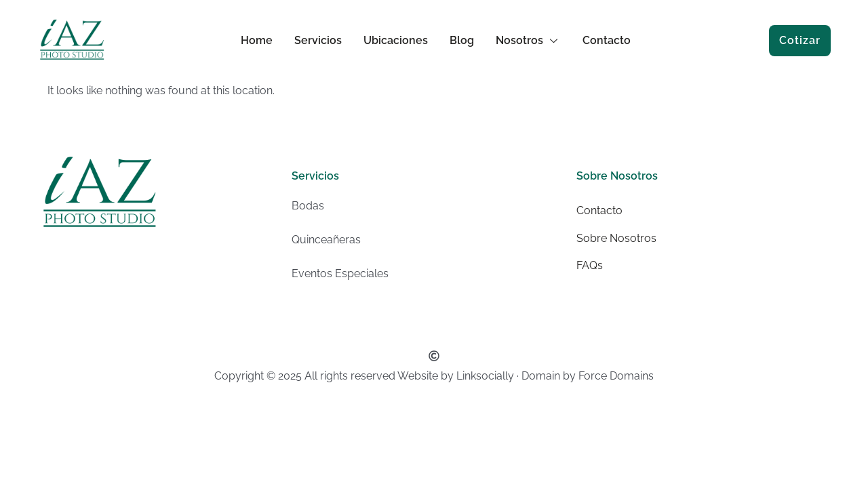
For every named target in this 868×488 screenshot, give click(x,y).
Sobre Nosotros (616, 238)
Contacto (607, 40)
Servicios (318, 40)
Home (257, 40)
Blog (462, 40)
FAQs (590, 265)
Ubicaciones (396, 40)
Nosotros (528, 40)
